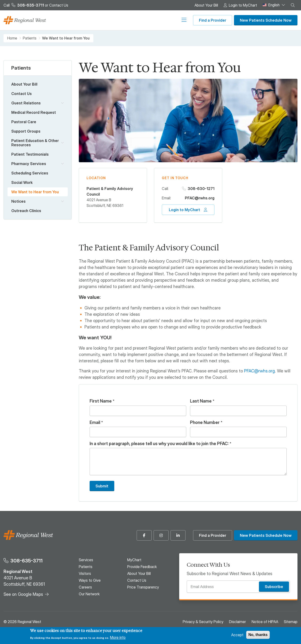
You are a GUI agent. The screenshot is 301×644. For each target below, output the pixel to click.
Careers (154, 20)
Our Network (176, 20)
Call (24, 5)
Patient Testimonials (30, 154)
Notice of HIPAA (265, 622)
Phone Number (205, 423)
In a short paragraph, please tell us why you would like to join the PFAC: (159, 444)
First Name (101, 401)
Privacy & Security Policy (203, 622)
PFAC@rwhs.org (200, 198)
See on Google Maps (23, 594)
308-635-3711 (26, 561)
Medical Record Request (34, 112)
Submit (102, 486)
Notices (18, 201)
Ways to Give (132, 20)
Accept (237, 635)
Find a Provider (213, 20)
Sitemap (291, 622)
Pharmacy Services (29, 164)
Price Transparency (143, 587)
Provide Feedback (142, 567)
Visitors (110, 20)
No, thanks (258, 635)
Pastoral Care (24, 122)
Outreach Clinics (26, 211)
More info (118, 637)
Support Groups (26, 131)
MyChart (134, 560)
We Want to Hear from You (35, 192)
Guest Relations (26, 103)
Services (74, 20)
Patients (92, 20)
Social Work (22, 182)
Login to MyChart (243, 5)
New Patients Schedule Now (266, 20)
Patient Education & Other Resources (35, 143)
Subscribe (274, 587)
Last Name (201, 401)
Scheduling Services (30, 173)
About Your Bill (206, 5)
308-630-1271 (201, 189)
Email (95, 423)
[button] (293, 5)
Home (12, 38)
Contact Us (59, 5)
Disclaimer (238, 622)
